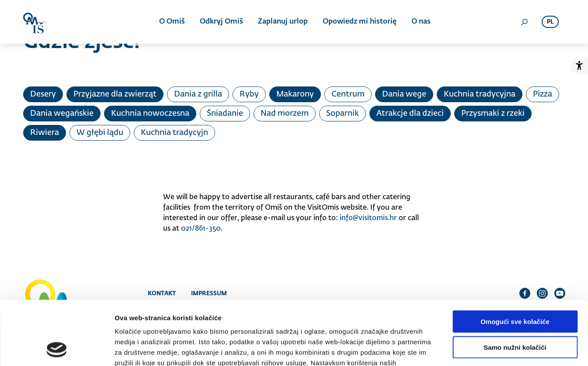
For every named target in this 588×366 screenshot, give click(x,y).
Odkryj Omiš (221, 22)
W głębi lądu (100, 133)
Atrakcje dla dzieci (410, 114)
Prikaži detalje (453, 349)
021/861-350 (201, 229)
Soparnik (343, 114)
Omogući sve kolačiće (515, 261)
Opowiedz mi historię (360, 22)
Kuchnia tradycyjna (480, 94)
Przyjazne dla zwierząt (115, 94)
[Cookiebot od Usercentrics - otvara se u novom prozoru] (57, 349)
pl (550, 22)
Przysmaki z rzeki (493, 114)
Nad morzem (285, 114)
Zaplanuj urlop (283, 22)
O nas (421, 22)
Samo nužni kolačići (515, 287)
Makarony (295, 94)
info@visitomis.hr (368, 218)
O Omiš (172, 22)
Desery (43, 94)
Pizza (543, 94)
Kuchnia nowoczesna (150, 114)
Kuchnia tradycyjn (174, 133)
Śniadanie (225, 114)
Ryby (249, 94)
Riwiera (45, 133)
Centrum (348, 94)
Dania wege (404, 94)
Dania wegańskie (62, 114)
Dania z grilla (198, 94)
